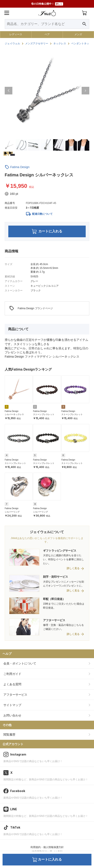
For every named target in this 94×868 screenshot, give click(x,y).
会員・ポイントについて (20, 663)
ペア (47, 34)
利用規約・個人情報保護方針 (47, 847)
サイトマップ (12, 705)
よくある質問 (12, 684)
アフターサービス (15, 695)
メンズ (78, 34)
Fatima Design (20, 167)
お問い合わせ (12, 715)
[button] (9, 91)
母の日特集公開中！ (47, 4)
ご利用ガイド (12, 674)
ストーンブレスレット (44, 414)
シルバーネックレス (14, 414)
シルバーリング (12, 512)
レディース (16, 34)
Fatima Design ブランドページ (31, 308)
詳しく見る (73, 568)
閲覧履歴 (9, 735)
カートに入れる (47, 231)
